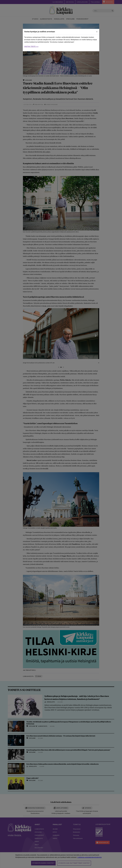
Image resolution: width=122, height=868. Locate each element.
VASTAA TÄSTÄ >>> (31, 46)
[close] (97, 32)
